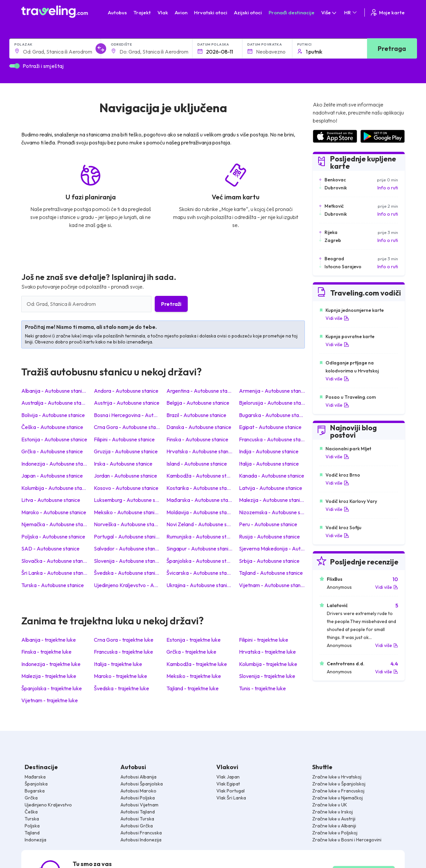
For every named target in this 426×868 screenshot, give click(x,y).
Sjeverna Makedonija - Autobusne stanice (272, 548)
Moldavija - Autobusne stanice (199, 512)
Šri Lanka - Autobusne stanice (54, 573)
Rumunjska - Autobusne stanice (199, 537)
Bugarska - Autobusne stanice (272, 415)
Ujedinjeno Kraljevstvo (48, 805)
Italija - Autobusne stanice (269, 464)
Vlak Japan (228, 777)
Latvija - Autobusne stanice (271, 488)
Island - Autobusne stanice (197, 464)
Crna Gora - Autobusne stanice (127, 427)
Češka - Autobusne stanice (52, 427)
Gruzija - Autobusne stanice (126, 451)
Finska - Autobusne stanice (197, 439)
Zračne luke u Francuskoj (338, 791)
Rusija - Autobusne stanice (269, 537)
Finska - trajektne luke (46, 652)
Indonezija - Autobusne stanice (54, 464)
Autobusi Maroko (138, 791)
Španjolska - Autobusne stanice (199, 561)
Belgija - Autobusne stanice (198, 403)
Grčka (31, 798)
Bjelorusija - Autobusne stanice (272, 403)
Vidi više (337, 318)
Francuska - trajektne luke (123, 652)
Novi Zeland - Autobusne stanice (199, 524)
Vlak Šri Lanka (231, 798)
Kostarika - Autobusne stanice (199, 488)
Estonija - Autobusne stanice (54, 439)
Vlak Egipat (228, 784)
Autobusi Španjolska (142, 784)
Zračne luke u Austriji (334, 819)
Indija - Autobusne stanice (269, 451)
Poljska (32, 826)
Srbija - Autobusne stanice (269, 561)
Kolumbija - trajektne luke (268, 664)
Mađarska (35, 777)
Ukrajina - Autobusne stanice (199, 585)
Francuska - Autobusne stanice (272, 439)
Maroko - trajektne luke (120, 676)
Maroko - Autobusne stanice (54, 512)
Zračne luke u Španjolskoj (339, 784)
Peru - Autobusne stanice (268, 524)
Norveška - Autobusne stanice (127, 524)
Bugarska (35, 791)
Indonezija (35, 840)
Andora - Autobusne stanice (126, 391)
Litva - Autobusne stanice (51, 500)
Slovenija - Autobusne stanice (127, 561)
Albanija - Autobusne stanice (54, 391)
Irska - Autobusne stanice (123, 464)
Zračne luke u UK (330, 805)
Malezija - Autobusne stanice (272, 500)
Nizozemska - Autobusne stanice (272, 512)
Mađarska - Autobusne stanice (199, 500)
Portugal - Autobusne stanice (127, 537)
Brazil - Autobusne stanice (196, 415)
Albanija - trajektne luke (49, 640)
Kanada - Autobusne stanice (272, 476)
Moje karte (387, 12)
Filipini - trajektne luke (264, 640)
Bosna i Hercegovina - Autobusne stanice (127, 415)
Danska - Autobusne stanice (199, 427)
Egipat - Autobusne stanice (270, 427)
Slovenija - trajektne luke (267, 676)
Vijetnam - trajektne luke (50, 700)
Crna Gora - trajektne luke (124, 640)
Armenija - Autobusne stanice (272, 391)
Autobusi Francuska (141, 833)
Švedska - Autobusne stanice (127, 573)
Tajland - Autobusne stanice (271, 573)
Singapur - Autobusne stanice (199, 548)
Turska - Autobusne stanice (53, 585)
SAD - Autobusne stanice (50, 548)
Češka (31, 812)
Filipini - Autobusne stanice (124, 439)
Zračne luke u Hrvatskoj (337, 777)
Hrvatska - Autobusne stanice (199, 451)
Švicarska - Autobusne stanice (199, 573)
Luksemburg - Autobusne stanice (127, 500)
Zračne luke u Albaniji (334, 826)
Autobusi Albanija (138, 777)
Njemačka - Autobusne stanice (54, 524)
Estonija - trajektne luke (194, 640)
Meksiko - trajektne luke (194, 676)
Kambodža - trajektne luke (197, 664)
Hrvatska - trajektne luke (267, 652)
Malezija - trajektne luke (49, 676)
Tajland (32, 833)
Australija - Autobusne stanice (54, 403)
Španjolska (36, 784)
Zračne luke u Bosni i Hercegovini (347, 840)
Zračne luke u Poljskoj (335, 833)
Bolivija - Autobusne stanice (53, 415)
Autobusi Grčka (137, 826)
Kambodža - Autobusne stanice (199, 476)
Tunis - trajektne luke (262, 688)
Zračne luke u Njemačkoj (337, 798)
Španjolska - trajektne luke (52, 688)
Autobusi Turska (137, 819)
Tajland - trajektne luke (193, 688)
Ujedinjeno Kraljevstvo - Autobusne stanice (127, 585)
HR (351, 12)
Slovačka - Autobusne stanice (54, 561)
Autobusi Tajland (138, 812)
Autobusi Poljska (138, 798)
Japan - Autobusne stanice (52, 476)
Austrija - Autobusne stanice (127, 403)
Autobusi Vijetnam (139, 805)
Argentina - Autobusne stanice (199, 391)
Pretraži (171, 304)
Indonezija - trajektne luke (51, 664)
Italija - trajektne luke (118, 664)
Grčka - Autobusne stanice (52, 451)
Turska (32, 819)
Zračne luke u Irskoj (332, 812)
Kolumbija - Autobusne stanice (54, 488)
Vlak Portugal (230, 791)
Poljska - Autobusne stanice (53, 537)
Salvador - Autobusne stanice (127, 548)
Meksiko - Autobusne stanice (127, 512)
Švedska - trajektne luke (121, 688)
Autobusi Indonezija (141, 840)
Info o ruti (388, 188)
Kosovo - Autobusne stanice (126, 488)
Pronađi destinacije (292, 12)
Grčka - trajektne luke (191, 652)
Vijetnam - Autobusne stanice (272, 585)
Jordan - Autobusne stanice (125, 476)
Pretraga (392, 48)
